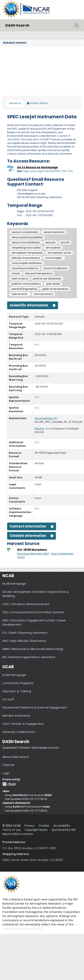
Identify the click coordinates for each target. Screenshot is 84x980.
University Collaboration (19, 732)
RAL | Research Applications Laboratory (29, 657)
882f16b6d (20, 795)
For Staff (8, 699)
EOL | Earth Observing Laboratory (25, 633)
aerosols (50, 242)
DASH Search (17, 25)
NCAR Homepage (14, 584)
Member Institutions (16, 716)
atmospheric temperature (27, 253)
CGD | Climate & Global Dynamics (26, 604)
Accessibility (62, 826)
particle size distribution (47, 279)
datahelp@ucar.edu (45, 748)
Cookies (44, 826)
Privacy (30, 826)
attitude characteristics (26, 258)
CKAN (9, 784)
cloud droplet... (54, 258)
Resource (15, 103)
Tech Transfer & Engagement (23, 724)
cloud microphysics (55, 268)
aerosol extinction (54, 232)
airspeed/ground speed (26, 248)
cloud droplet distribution (27, 263)
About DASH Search (16, 757)
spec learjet (53, 284)
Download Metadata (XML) (33, 554)
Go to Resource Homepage (37, 167)
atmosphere (53, 248)
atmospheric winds (59, 253)
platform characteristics (26, 284)
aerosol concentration (25, 232)
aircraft (65, 242)
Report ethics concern (18, 834)
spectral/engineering (24, 289)
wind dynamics (43, 294)
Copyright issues (36, 830)
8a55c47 (19, 807)
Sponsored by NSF (64, 830)
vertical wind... (20, 294)
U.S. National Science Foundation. (41, 927)
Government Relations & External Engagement (35, 708)
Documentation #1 (46, 418)
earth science (20, 279)
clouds (16, 273)
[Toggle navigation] (76, 25)
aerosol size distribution (26, 242)
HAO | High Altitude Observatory (24, 641)
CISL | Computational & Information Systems (33, 612)
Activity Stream (38, 103)
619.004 (39, 429)
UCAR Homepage (14, 675)
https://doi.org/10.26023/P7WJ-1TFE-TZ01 (48, 171)
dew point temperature (39, 273)
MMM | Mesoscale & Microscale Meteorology (33, 649)
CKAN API (8, 765)
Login (6, 773)
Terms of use (12, 830)
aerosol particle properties (27, 237)
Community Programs (18, 683)
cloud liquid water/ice (25, 268)
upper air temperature (55, 289)
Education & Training (17, 691)
